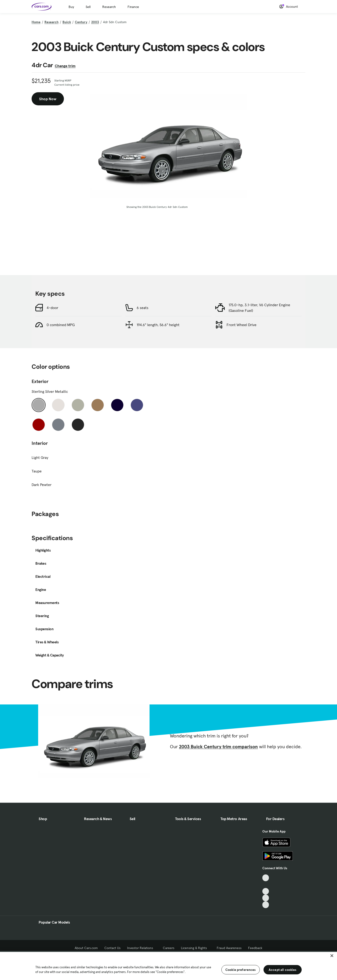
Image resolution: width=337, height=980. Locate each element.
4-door (52, 308)
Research (109, 7)
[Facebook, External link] (266, 885)
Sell (88, 7)
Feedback (255, 948)
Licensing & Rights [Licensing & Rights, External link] (196, 948)
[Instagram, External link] (266, 898)
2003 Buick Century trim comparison (218, 747)
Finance (133, 7)
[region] (168, 965)
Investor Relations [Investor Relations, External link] (142, 948)
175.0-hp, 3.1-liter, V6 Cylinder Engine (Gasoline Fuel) (259, 308)
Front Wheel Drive (242, 325)
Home (36, 22)
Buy (71, 7)
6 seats (143, 308)
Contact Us (112, 948)
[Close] (332, 956)
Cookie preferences (241, 970)
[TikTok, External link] (266, 878)
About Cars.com (86, 948)
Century (81, 22)
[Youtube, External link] (266, 891)
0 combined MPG (61, 325)
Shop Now (48, 99)
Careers (169, 948)
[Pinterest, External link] (266, 905)
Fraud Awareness (229, 948)
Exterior (40, 381)
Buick (67, 22)
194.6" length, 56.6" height (158, 325)
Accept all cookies (283, 970)
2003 (95, 22)
